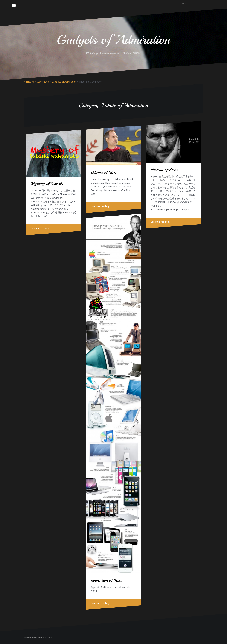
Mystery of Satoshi (47, 184)
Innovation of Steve (106, 580)
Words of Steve (104, 172)
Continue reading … (41, 228)
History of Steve (164, 170)
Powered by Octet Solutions (38, 637)
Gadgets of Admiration (113, 40)
